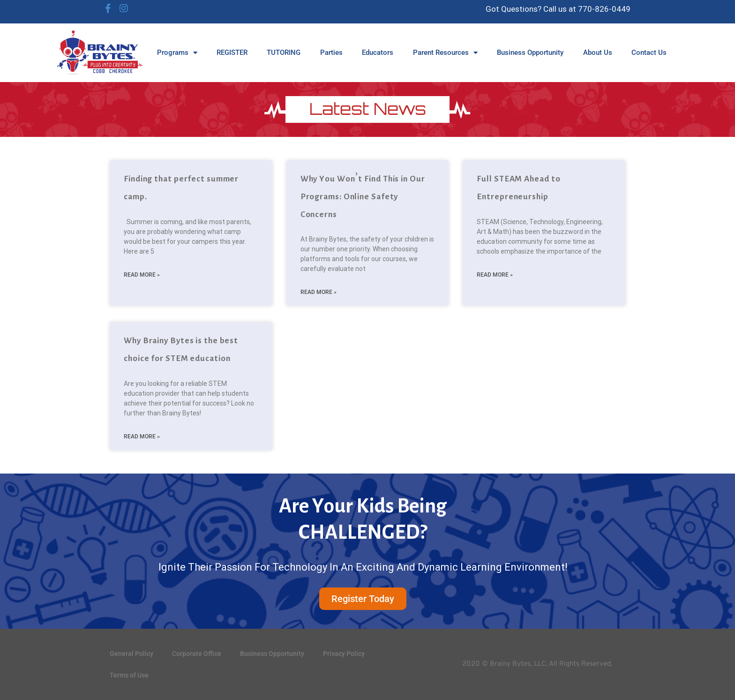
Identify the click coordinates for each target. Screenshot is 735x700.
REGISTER (232, 53)
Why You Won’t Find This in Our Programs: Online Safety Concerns (363, 196)
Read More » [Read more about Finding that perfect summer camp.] (142, 275)
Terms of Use (129, 675)
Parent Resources (445, 53)
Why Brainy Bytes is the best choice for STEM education (181, 349)
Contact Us (649, 53)
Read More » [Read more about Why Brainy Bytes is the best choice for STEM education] (142, 437)
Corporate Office (197, 654)
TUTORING (284, 53)
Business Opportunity (530, 53)
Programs (177, 53)
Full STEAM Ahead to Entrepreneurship (518, 187)
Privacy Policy (344, 654)
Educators (378, 53)
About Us (598, 53)
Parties (331, 53)
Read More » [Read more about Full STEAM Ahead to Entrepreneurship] (495, 275)
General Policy (131, 654)
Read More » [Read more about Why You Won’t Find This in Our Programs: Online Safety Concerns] (319, 292)
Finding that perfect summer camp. (181, 187)
